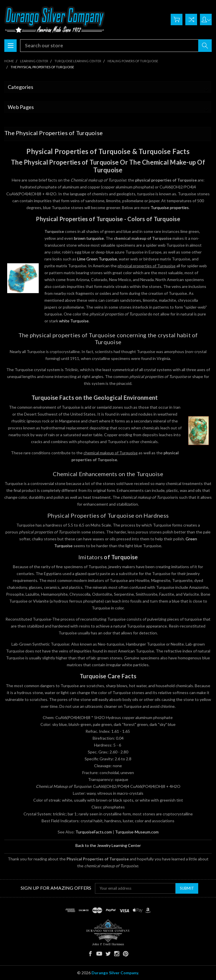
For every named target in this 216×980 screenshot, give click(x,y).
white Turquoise (74, 321)
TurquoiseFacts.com (94, 832)
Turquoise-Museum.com (137, 832)
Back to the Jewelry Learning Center (108, 845)
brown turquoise (89, 238)
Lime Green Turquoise (97, 259)
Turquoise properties (170, 208)
